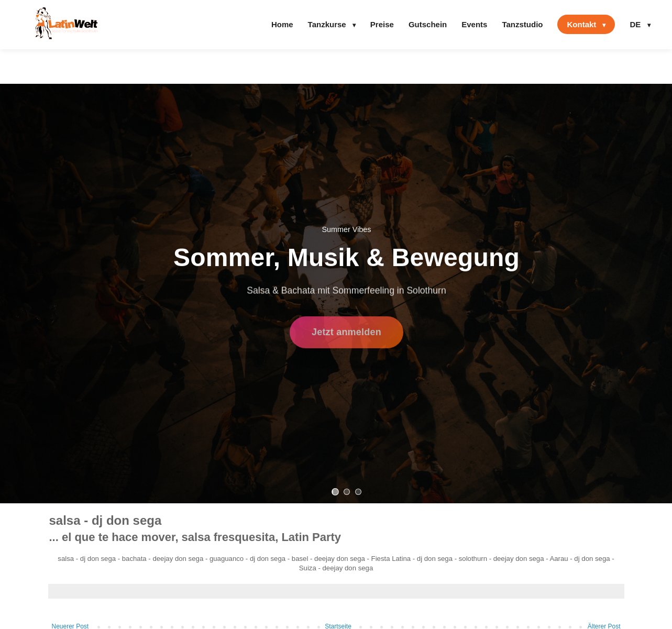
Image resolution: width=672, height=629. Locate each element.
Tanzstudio (522, 24)
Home (282, 24)
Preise (382, 24)
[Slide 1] (335, 492)
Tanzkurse (332, 24)
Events (474, 24)
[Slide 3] (358, 492)
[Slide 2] (347, 492)
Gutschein (428, 24)
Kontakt (586, 24)
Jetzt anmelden (346, 335)
